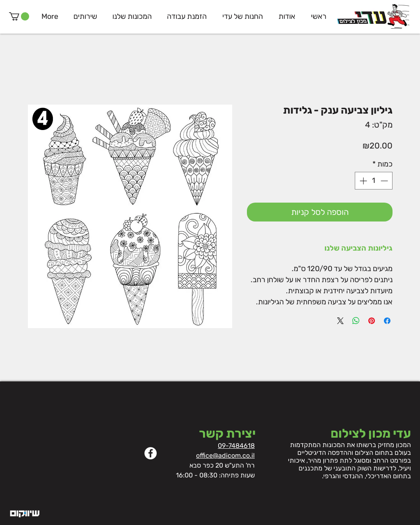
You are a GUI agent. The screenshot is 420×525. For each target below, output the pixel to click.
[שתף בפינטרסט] (372, 321)
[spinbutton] (374, 181)
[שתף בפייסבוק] (387, 321)
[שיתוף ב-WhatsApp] (356, 321)
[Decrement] (385, 181)
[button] (19, 16)
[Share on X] (340, 321)
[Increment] (362, 181)
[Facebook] (151, 453)
